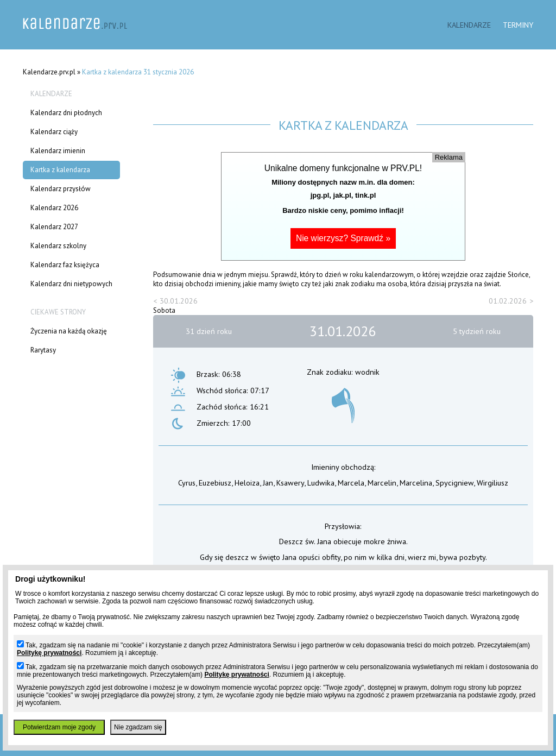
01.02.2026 (508, 301)
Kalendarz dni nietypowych (71, 284)
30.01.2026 (179, 301)
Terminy (518, 25)
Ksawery (290, 483)
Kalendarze (469, 25)
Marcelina (416, 483)
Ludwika (321, 483)
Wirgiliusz (492, 483)
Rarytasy (43, 350)
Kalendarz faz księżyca (65, 265)
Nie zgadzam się (138, 727)
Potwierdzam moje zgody (59, 727)
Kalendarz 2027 (54, 227)
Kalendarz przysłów (61, 189)
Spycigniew (454, 483)
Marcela (351, 483)
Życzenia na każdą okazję (69, 331)
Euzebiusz (215, 483)
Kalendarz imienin (58, 151)
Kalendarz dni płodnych (66, 113)
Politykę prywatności (49, 653)
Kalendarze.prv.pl (49, 72)
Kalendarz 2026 (54, 208)
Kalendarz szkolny (58, 246)
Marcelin (382, 483)
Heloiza (247, 483)
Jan (268, 483)
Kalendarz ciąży (54, 132)
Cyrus (187, 483)
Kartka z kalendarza (60, 170)
